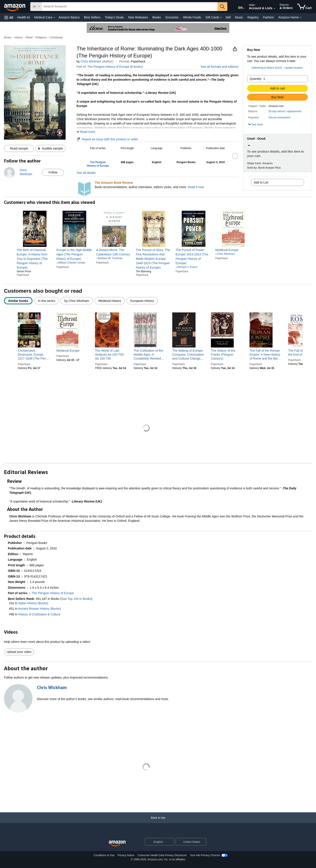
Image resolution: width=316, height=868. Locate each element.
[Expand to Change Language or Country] (244, 8)
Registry (253, 17)
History (19, 37)
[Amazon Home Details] (301, 18)
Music (239, 17)
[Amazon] (15, 7)
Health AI (24, 17)
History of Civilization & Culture (39, 614)
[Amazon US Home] (117, 844)
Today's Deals (114, 17)
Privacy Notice (126, 855)
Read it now (196, 187)
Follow (53, 172)
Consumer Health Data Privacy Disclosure (162, 855)
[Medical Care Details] (54, 18)
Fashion (269, 17)
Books (157, 17)
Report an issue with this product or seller (107, 139)
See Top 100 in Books (76, 599)
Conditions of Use (104, 855)
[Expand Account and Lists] (274, 9)
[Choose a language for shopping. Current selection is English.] (157, 842)
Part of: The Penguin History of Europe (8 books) (110, 67)
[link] (35, 259)
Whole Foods (192, 17)
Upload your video (19, 652)
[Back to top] (158, 822)
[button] (9, 17)
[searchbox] (130, 7)
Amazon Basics (69, 17)
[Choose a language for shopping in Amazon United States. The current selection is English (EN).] (237, 7)
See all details (86, 173)
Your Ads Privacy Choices (205, 855)
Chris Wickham (91, 61)
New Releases (138, 17)
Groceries (172, 17)
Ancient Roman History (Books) (39, 609)
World (29, 37)
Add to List (261, 182)
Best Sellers (92, 17)
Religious (41, 37)
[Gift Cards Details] (221, 18)
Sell (228, 17)
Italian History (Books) (33, 603)
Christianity (56, 37)
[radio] (18, 301)
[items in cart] (304, 7)
